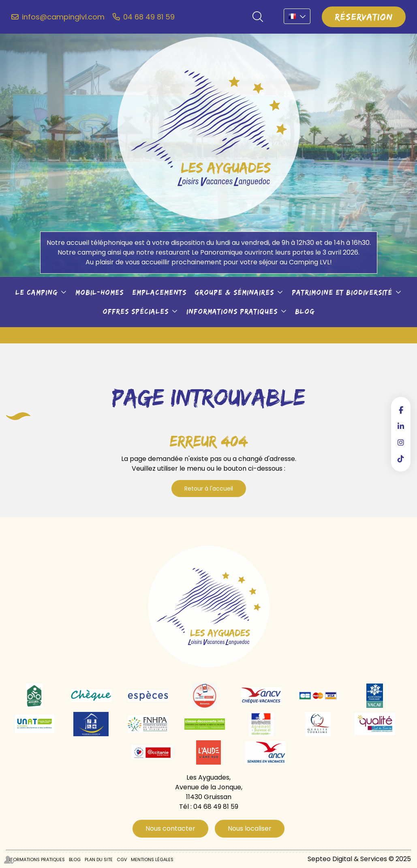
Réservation (364, 17)
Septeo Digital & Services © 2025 (359, 859)
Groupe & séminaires (234, 292)
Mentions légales (152, 859)
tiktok (401, 459)
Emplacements (159, 292)
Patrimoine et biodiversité (342, 292)
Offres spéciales (136, 311)
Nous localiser (250, 828)
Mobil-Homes (99, 292)
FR (297, 16)
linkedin (401, 426)
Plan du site (99, 859)
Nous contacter (170, 828)
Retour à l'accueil (209, 489)
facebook (401, 410)
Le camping (36, 292)
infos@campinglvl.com (63, 17)
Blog (305, 311)
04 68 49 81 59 (149, 17)
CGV (122, 859)
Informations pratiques (232, 311)
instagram (401, 442)
